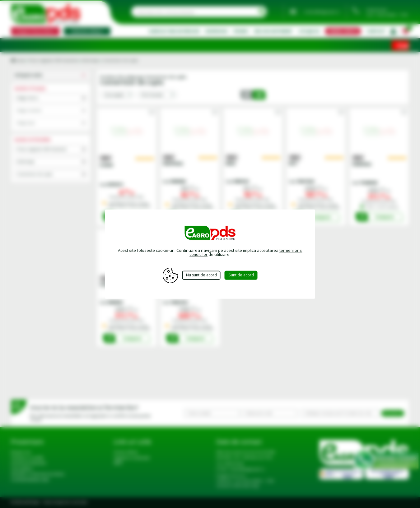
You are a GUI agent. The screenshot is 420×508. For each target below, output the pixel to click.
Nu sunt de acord (201, 275)
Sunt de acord (244, 275)
